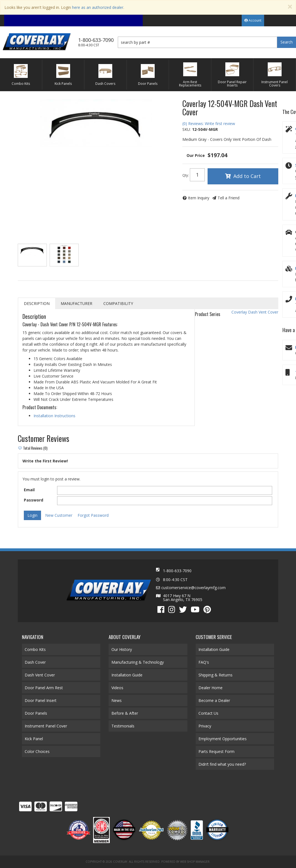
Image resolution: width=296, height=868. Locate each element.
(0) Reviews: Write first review (209, 124)
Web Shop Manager (195, 862)
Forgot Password (93, 515)
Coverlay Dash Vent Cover (255, 312)
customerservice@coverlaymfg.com (193, 588)
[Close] (290, 7)
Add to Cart (247, 176)
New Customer (59, 515)
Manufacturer (76, 303)
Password (34, 500)
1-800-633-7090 (177, 571)
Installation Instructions (54, 416)
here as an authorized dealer (98, 7)
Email (29, 490)
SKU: (187, 129)
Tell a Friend (229, 198)
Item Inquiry (199, 198)
